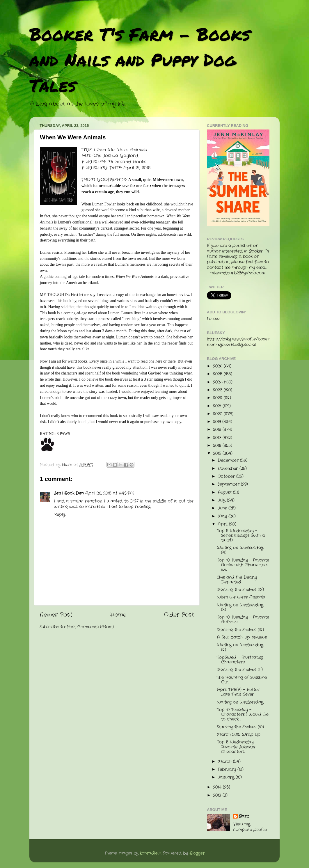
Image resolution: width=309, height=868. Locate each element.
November (229, 469)
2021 (218, 406)
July (222, 500)
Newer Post (56, 615)
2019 (218, 422)
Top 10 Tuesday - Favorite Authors (243, 620)
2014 (218, 787)
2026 (218, 366)
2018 (218, 430)
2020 (218, 414)
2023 (218, 390)
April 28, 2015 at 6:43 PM (110, 493)
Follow (213, 319)
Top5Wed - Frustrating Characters (240, 660)
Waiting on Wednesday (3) (240, 607)
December (229, 460)
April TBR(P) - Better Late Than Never (238, 692)
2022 (218, 398)
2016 (218, 446)
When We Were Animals (241, 597)
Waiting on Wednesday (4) (240, 550)
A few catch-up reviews (242, 637)
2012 (218, 795)
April (223, 524)
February (228, 770)
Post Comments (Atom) (90, 627)
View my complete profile (250, 827)
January (227, 777)
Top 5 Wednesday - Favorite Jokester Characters (237, 747)
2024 (219, 382)
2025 (218, 374)
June (223, 508)
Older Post (179, 615)
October (227, 476)
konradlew (151, 853)
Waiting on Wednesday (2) (240, 647)
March (225, 762)
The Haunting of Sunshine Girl (242, 680)
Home (118, 615)
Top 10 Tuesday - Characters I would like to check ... (243, 715)
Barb (244, 816)
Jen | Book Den (69, 493)
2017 (218, 438)
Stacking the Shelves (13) (240, 590)
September (229, 484)
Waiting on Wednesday (240, 702)
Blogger (197, 853)
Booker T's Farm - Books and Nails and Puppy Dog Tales (140, 59)
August (225, 492)
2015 (218, 453)
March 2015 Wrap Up (239, 735)
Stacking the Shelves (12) (240, 630)
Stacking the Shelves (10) (240, 727)
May (223, 516)
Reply (60, 515)
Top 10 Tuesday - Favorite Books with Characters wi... (243, 565)
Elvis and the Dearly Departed (237, 580)
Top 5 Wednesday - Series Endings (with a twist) (241, 536)
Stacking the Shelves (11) (240, 670)
